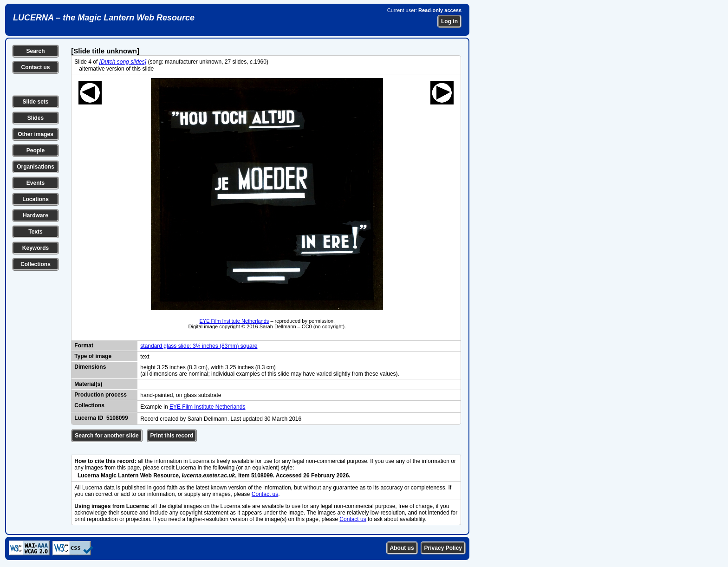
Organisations (36, 167)
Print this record (172, 436)
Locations (36, 199)
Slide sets (35, 102)
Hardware (36, 215)
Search (35, 51)
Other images (36, 134)
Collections (36, 264)
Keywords (36, 248)
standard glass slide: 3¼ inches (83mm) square (199, 346)
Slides (36, 118)
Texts (35, 232)
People (36, 150)
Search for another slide (107, 436)
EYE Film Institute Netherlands (234, 321)
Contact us (35, 67)
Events (36, 183)
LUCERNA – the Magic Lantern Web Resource (104, 18)
